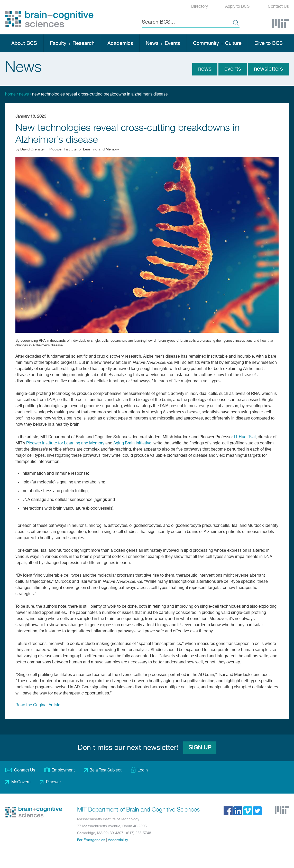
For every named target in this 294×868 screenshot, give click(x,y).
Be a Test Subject (105, 770)
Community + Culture (217, 44)
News (205, 69)
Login (143, 770)
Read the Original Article (38, 705)
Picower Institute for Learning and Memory (65, 443)
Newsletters (268, 69)
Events (233, 69)
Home (10, 94)
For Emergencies (91, 840)
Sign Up (200, 748)
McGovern (21, 782)
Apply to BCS (237, 7)
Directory (200, 7)
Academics (120, 44)
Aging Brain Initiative (132, 443)
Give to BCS (269, 44)
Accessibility (118, 840)
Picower (53, 782)
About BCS (24, 44)
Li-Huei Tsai (245, 437)
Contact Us (278, 7)
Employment (63, 770)
